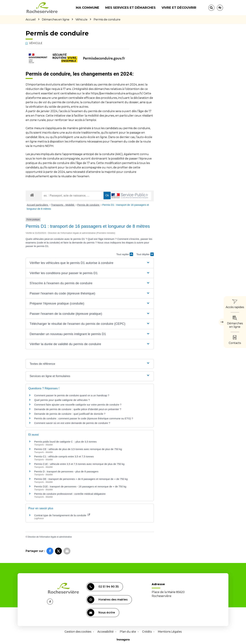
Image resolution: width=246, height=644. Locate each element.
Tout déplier (145, 254)
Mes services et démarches (130, 8)
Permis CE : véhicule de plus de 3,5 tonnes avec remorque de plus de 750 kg (78, 449)
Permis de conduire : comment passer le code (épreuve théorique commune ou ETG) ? (84, 418)
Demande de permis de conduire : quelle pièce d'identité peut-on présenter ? (78, 409)
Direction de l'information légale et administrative (50, 537)
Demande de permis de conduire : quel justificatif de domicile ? (70, 414)
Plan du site (128, 632)
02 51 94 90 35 (103, 587)
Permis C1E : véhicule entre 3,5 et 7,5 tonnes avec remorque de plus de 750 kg (79, 464)
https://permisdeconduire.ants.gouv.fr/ (117, 93)
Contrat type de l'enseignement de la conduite (62, 515)
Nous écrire (101, 613)
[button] (90, 263)
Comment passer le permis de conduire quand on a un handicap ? (72, 395)
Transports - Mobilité (63, 205)
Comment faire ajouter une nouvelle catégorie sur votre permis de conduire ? (78, 405)
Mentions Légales (170, 632)
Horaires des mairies (107, 600)
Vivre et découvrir (179, 8)
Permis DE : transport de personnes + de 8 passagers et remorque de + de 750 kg (81, 479)
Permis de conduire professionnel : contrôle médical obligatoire (70, 494)
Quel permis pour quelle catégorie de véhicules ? (62, 400)
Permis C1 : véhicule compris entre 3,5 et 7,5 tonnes (64, 456)
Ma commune (88, 8)
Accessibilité (105, 632)
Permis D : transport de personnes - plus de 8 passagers (66, 471)
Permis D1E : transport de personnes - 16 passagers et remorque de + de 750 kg (80, 486)
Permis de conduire (89, 205)
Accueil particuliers (38, 205)
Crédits (147, 632)
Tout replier (125, 254)
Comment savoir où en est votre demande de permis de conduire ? (72, 423)
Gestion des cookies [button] (78, 632)
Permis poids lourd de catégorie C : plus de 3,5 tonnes (65, 442)
